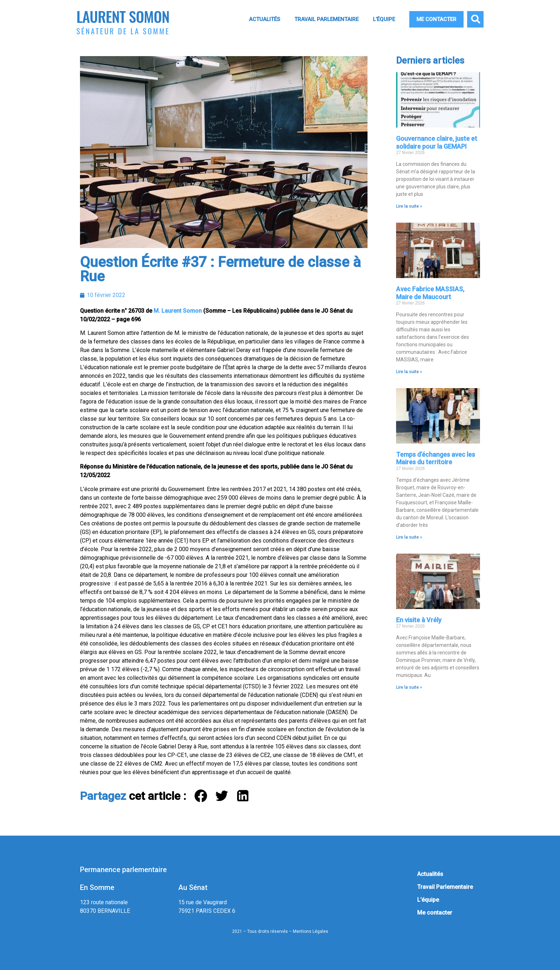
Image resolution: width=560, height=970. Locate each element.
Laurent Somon (123, 16)
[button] (475, 19)
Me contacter (436, 19)
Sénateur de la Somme (123, 31)
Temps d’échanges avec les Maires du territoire (436, 458)
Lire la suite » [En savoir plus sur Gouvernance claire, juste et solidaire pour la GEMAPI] (409, 206)
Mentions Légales (311, 931)
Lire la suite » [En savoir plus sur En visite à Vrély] (409, 687)
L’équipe (384, 19)
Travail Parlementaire (326, 19)
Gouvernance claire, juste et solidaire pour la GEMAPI (437, 142)
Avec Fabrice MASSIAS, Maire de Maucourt (430, 293)
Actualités (264, 19)
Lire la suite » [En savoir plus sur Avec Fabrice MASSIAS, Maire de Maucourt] (409, 372)
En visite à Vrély (419, 620)
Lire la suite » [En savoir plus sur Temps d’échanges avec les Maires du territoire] (409, 537)
